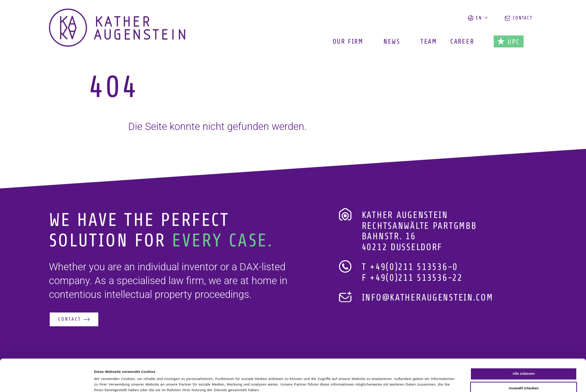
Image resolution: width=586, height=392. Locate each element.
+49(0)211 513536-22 (416, 278)
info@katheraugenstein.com (428, 298)
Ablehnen (524, 372)
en (478, 18)
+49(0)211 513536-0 (414, 267)
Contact (519, 18)
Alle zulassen (523, 343)
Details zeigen (314, 380)
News (392, 41)
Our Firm (348, 41)
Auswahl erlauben (524, 358)
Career (462, 41)
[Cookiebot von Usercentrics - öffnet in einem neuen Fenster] (48, 379)
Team (429, 41)
